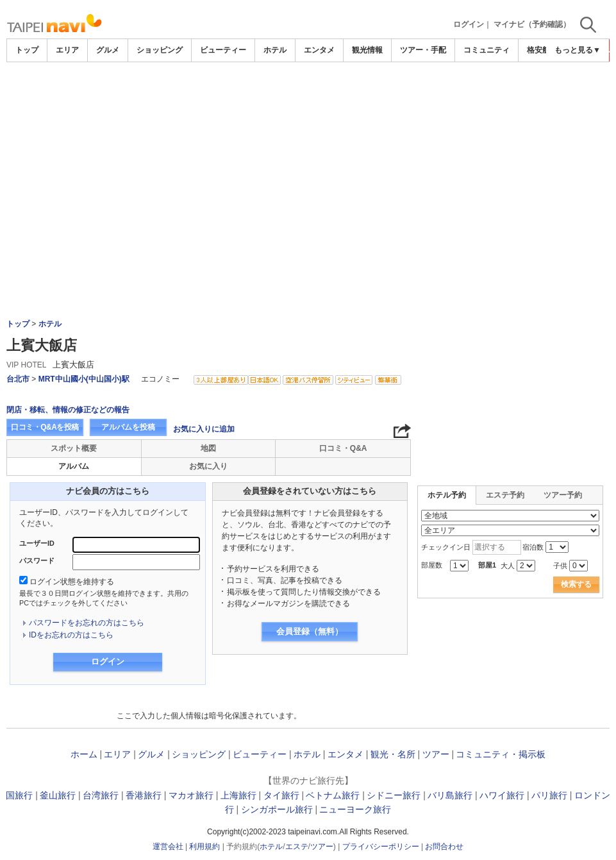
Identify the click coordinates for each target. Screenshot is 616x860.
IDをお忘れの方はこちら (71, 635)
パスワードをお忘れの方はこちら (87, 623)
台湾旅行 (101, 795)
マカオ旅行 (191, 795)
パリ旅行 (549, 795)
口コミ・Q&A (343, 448)
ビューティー (223, 50)
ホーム (84, 754)
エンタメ (319, 50)
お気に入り (208, 466)
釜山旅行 (58, 795)
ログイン (469, 24)
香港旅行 (144, 795)
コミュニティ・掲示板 (501, 754)
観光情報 (367, 50)
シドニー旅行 (394, 795)
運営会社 (168, 847)
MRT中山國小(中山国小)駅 (84, 379)
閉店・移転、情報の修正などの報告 (68, 410)
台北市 (18, 379)
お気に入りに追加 (204, 429)
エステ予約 (505, 495)
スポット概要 (74, 448)
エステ (297, 847)
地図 (208, 448)
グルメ (108, 50)
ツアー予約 (563, 495)
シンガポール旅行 (277, 809)
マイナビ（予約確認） (532, 24)
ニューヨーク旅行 (355, 809)
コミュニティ (487, 50)
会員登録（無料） (310, 631)
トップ (27, 50)
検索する (576, 584)
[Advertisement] (308, 97)
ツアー (436, 754)
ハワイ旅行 (502, 795)
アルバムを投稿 (128, 427)
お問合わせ (444, 847)
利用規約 (204, 847)
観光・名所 (393, 754)
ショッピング (160, 50)
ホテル (275, 50)
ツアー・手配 (423, 50)
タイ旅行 (281, 795)
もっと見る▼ (578, 50)
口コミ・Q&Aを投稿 (45, 427)
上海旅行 (238, 795)
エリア (67, 50)
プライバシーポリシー (381, 847)
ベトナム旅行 (333, 795)
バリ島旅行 (450, 795)
